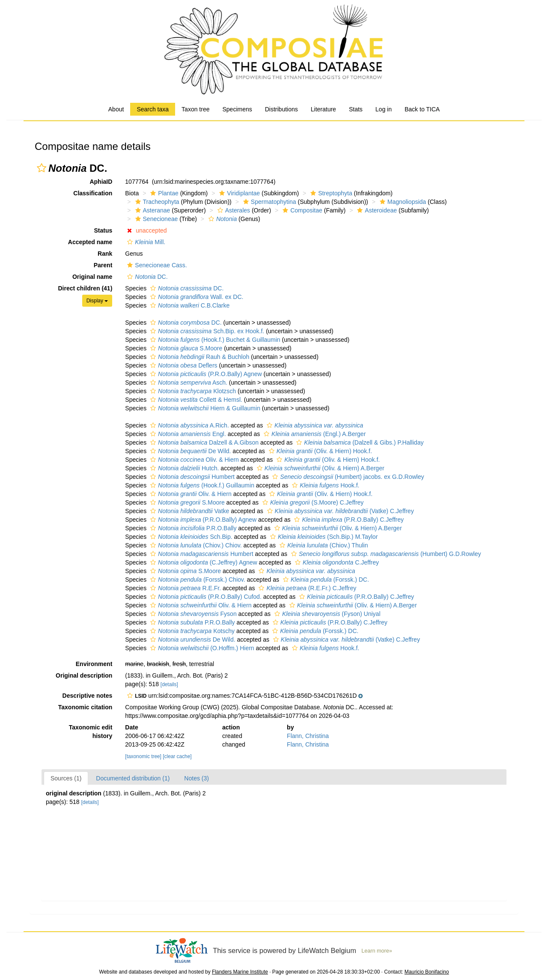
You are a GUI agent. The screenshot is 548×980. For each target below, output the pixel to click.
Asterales (233, 210)
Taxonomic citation (85, 707)
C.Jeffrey (336, 562)
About (116, 109)
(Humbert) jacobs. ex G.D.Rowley (347, 477)
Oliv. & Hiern (194, 460)
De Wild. (189, 451)
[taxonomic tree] (143, 756)
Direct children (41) (85, 288)
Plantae (163, 193)
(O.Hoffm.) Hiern (201, 648)
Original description (84, 675)
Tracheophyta (156, 202)
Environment (94, 664)
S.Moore (185, 348)
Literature (323, 109)
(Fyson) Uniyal (326, 614)
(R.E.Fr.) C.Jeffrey (306, 588)
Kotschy (191, 631)
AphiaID (101, 182)
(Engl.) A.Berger (314, 434)
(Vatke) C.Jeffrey (340, 511)
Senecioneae (156, 219)
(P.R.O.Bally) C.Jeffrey (348, 520)
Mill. (145, 242)
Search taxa (153, 109)
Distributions (281, 109)
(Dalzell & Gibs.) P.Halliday (359, 442)
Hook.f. (325, 485)
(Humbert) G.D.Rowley (385, 554)
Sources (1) (66, 778)
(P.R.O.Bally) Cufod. (205, 597)
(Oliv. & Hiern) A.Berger (320, 468)
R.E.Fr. (185, 588)
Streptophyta (330, 193)
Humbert (191, 477)
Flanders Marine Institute (240, 972)
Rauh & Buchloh (199, 357)
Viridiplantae (238, 193)
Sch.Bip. (190, 537)
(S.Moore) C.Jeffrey (312, 502)
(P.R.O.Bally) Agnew (205, 374)
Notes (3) (197, 778)
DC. (146, 277)
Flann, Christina (308, 736)
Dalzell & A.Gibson (203, 442)
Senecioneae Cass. (156, 265)
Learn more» (377, 951)
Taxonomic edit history (91, 732)
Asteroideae (376, 210)
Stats (356, 109)
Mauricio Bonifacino (427, 972)
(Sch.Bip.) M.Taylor (323, 537)
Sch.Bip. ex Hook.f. (206, 331)
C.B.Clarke (189, 305)
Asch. (188, 382)
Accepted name (90, 242)
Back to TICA (422, 109)
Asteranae (152, 210)
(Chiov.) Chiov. (195, 545)
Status (103, 230)
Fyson (192, 614)
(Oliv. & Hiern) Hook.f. (319, 451)
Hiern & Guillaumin (204, 408)
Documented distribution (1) (133, 778)
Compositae (301, 210)
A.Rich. (189, 425)
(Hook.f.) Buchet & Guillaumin (214, 340)
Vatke (189, 511)
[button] (42, 168)
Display (97, 301)
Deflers (183, 365)
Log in (384, 109)
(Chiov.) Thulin (323, 545)
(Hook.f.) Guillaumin (201, 485)
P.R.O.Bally (192, 528)
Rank (105, 254)
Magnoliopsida (402, 202)
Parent (103, 265)
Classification (93, 193)
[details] (169, 684)
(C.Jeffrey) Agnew (203, 562)
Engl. (187, 434)
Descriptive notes (88, 696)
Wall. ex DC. (196, 297)
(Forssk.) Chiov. (197, 580)
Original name (92, 277)
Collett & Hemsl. (195, 400)
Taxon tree (195, 109)
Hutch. (183, 468)
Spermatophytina (269, 202)
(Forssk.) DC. (325, 580)
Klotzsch (192, 391)
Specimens (237, 109)
